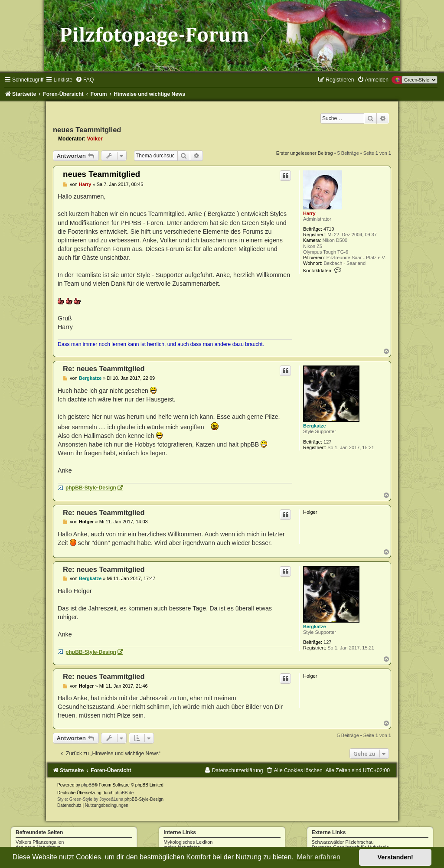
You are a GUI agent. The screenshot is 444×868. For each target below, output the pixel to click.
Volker (95, 139)
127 (327, 442)
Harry (309, 213)
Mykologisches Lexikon (188, 842)
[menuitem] (85, 80)
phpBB (88, 785)
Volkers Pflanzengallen (40, 842)
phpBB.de (124, 793)
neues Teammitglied (87, 130)
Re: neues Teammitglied (104, 369)
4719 (329, 229)
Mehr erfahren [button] (318, 857)
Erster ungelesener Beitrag (305, 153)
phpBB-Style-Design (91, 488)
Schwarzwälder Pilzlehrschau (343, 842)
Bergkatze (315, 426)
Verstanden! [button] (395, 857)
